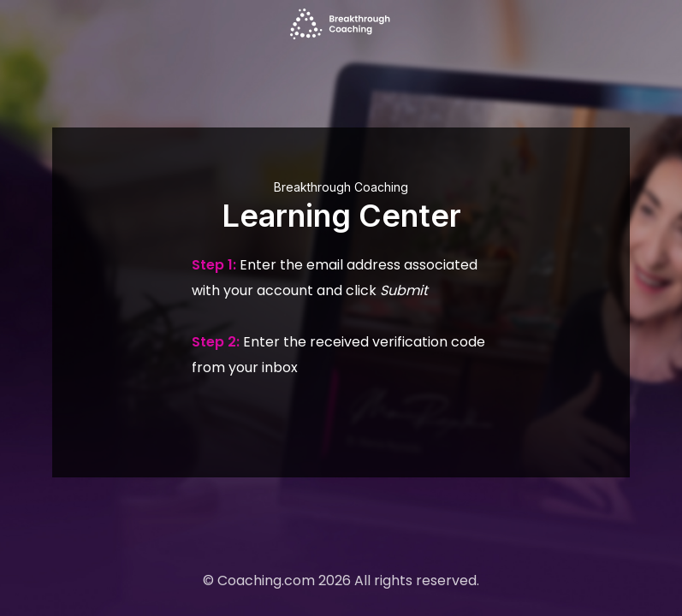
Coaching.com (266, 580)
